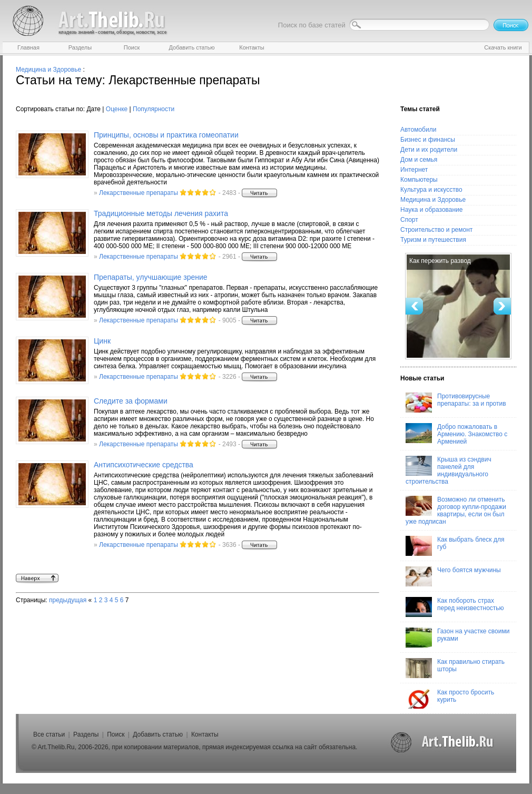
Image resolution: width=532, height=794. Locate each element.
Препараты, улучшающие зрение (151, 277)
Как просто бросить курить (450, 699)
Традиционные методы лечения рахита (161, 213)
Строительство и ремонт (436, 230)
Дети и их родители (429, 150)
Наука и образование (431, 210)
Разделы (86, 734)
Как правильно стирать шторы (455, 668)
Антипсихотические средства (144, 465)
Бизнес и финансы (428, 140)
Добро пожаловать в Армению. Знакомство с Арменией (456, 434)
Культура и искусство (431, 190)
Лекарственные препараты (139, 193)
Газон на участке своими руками (457, 638)
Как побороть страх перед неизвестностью (455, 607)
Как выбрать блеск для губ (455, 546)
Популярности (154, 109)
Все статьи (49, 734)
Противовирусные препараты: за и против (456, 403)
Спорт (409, 220)
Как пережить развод (440, 261)
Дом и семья (419, 160)
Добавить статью (158, 734)
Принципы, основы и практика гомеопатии (166, 135)
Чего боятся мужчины (453, 576)
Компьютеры (419, 180)
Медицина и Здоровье (48, 70)
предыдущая (68, 600)
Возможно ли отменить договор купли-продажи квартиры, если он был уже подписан (456, 511)
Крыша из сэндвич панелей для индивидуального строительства (449, 470)
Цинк (102, 341)
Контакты (205, 734)
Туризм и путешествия (433, 240)
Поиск (116, 734)
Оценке (117, 109)
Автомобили (418, 130)
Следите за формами (131, 401)
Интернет (414, 170)
